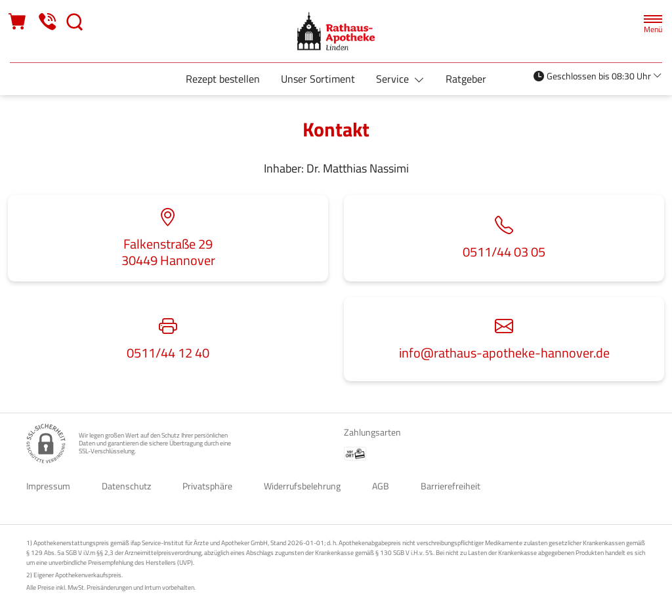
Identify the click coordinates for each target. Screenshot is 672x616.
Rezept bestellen (223, 79)
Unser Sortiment (318, 79)
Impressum (48, 486)
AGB (381, 486)
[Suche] (75, 22)
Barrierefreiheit (451, 486)
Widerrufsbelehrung (302, 486)
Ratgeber (466, 79)
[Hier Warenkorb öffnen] (18, 22)
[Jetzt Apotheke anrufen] (47, 22)
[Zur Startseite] (336, 31)
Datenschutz (126, 486)
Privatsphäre (207, 486)
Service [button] (394, 79)
